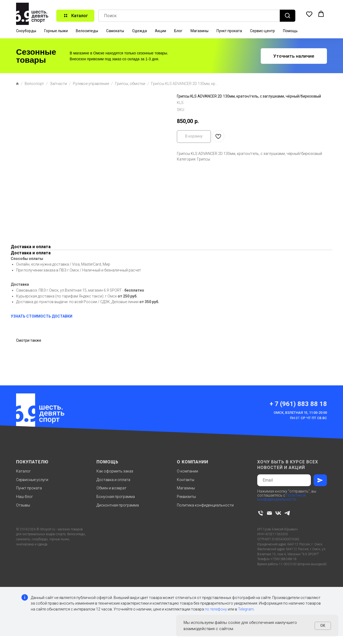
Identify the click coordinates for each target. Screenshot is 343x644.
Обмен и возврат (111, 488)
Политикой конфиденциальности (282, 497)
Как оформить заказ (115, 471)
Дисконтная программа (118, 505)
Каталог (23, 471)
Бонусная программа (116, 497)
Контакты (186, 480)
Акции (161, 31)
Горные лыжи (56, 31)
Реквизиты (186, 497)
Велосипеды (87, 31)
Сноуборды (26, 31)
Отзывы (23, 505)
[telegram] (287, 513)
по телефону (216, 609)
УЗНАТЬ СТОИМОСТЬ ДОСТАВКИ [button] (42, 316)
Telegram (246, 609)
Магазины (200, 31)
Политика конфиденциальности (205, 505)
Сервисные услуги (32, 480)
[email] (269, 513)
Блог (178, 31)
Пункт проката (229, 31)
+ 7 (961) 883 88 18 (298, 404)
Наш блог (25, 497)
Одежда (139, 31)
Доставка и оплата (113, 480)
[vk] (278, 513)
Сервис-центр (262, 31)
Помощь (290, 31)
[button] (309, 14)
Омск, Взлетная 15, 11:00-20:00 (300, 413)
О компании (187, 471)
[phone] (261, 513)
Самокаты (115, 31)
